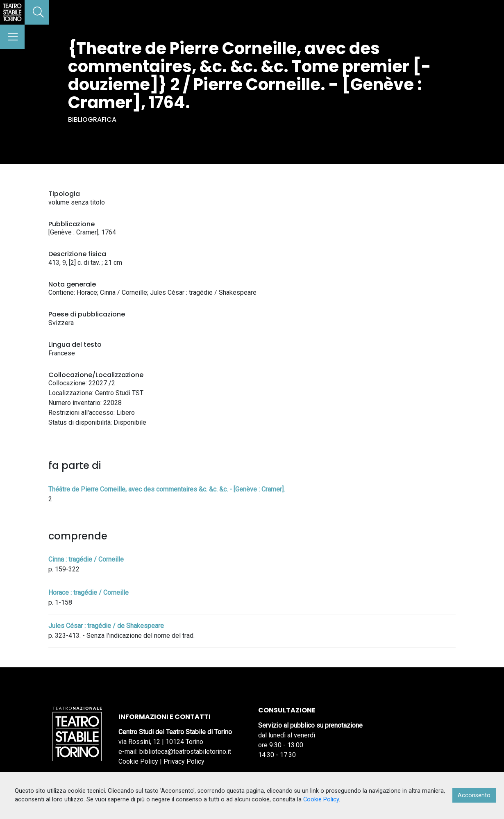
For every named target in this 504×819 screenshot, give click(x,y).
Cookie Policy (138, 761)
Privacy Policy (184, 761)
